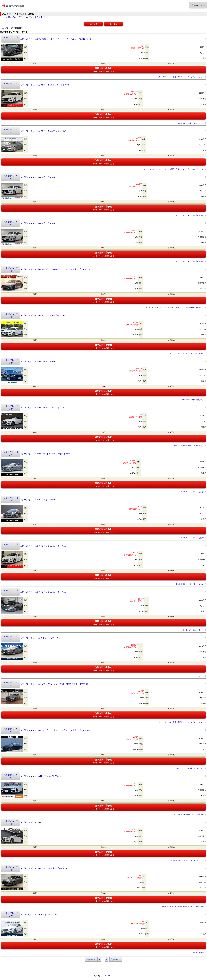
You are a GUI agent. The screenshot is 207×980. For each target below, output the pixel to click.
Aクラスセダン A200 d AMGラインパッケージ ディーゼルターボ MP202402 (55, 730)
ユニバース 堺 (198, 676)
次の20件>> (116, 960)
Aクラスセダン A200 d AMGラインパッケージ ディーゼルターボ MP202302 (55, 39)
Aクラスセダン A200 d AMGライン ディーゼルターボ (45, 454)
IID (108, 975)
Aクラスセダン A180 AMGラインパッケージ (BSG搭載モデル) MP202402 (54, 684)
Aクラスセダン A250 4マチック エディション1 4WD (45, 85)
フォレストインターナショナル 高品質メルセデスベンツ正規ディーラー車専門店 (174, 308)
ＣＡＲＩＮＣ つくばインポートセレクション (187, 861)
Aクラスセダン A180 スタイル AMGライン (40, 638)
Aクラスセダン (40, 17)
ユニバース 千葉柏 (196, 953)
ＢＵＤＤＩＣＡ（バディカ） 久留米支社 (189, 814)
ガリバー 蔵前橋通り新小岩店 (193, 400)
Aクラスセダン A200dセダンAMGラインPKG (41, 776)
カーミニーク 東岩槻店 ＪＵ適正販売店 (189, 446)
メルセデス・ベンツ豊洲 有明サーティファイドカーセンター (181, 77)
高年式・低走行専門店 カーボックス (190, 768)
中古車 (7, 17)
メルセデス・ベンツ (21, 17)
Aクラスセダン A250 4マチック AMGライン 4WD (43, 131)
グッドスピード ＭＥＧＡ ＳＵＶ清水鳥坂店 (187, 215)
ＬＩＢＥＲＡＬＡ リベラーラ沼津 (191, 538)
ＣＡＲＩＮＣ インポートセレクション (190, 123)
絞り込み (114, 24)
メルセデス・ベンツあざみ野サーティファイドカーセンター (182, 907)
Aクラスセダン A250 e (31, 822)
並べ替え (93, 24)
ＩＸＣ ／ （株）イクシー (193, 630)
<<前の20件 (91, 960)
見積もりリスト (198, 5)
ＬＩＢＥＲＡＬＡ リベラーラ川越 (191, 492)
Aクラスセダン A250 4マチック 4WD (38, 177)
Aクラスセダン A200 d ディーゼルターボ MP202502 (44, 868)
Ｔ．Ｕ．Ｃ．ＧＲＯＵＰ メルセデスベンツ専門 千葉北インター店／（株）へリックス (172, 169)
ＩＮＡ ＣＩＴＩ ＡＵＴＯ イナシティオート (186, 354)
